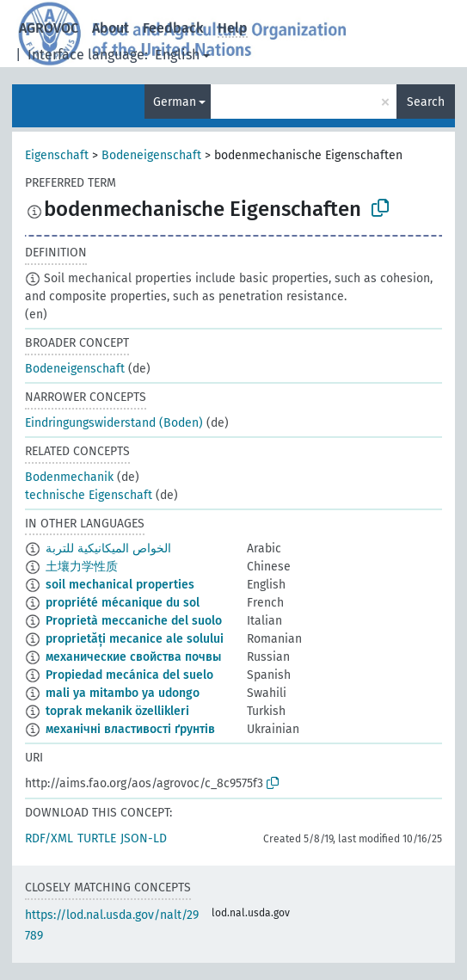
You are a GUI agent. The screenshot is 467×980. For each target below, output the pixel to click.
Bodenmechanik (69, 477)
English (177, 55)
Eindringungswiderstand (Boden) (114, 423)
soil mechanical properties (120, 585)
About (111, 28)
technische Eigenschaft (89, 495)
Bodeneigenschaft (151, 155)
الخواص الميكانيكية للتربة (108, 549)
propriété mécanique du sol (123, 603)
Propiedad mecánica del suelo (129, 675)
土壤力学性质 (82, 567)
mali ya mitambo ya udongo (123, 693)
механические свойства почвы (133, 657)
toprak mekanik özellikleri (117, 711)
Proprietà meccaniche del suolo (134, 621)
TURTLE (97, 838)
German (175, 102)
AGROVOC (49, 28)
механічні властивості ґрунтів (130, 729)
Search (426, 102)
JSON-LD (144, 838)
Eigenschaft (57, 155)
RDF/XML (49, 838)
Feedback (173, 28)
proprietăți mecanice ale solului (135, 639)
